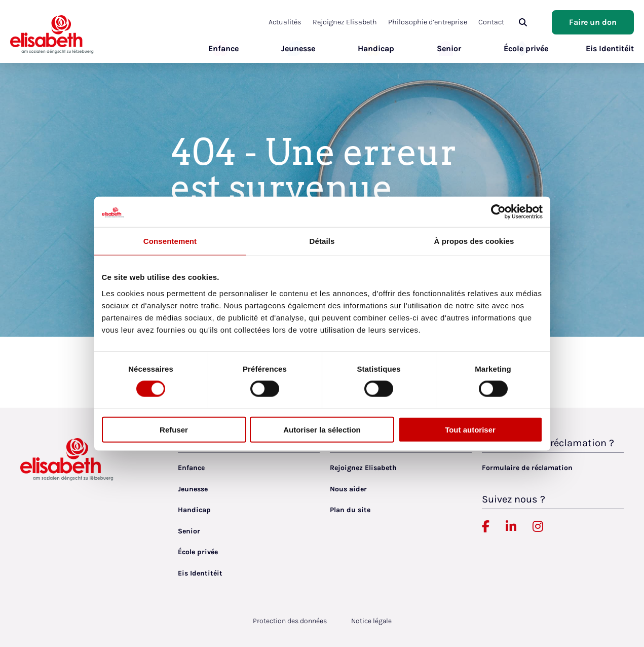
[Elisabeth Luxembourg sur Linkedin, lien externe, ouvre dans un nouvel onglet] (511, 527)
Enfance (218, 48)
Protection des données (290, 621)
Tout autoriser (470, 429)
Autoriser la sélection (322, 429)
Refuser (174, 429)
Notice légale (371, 621)
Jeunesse (293, 48)
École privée (521, 48)
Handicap (371, 48)
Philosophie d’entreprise (437, 22)
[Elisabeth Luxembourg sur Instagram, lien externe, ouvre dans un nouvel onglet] (538, 527)
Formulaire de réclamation (527, 468)
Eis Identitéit (610, 48)
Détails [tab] (322, 241)
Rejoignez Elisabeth (356, 22)
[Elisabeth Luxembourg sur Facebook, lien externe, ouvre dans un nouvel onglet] (486, 527)
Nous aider (348, 489)
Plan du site (350, 510)
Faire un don (593, 22)
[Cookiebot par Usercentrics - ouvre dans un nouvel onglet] (498, 212)
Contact (498, 22)
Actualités (298, 22)
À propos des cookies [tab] (474, 241)
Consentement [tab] (170, 241)
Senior (444, 48)
